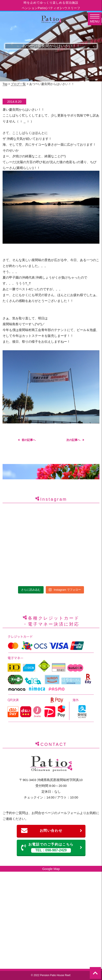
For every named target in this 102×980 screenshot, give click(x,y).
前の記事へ (29, 440)
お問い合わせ (52, 831)
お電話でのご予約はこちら (52, 848)
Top (5, 84)
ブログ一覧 (18, 84)
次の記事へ (73, 440)
